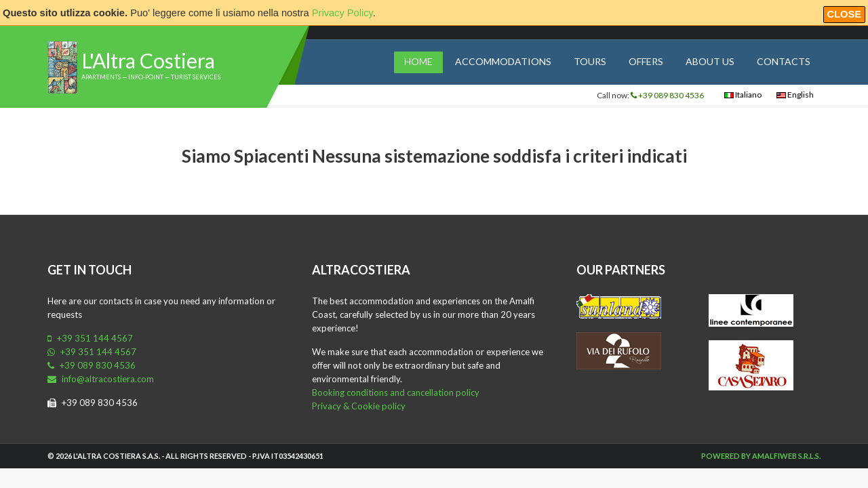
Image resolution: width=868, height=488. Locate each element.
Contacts (784, 61)
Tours (590, 61)
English (795, 95)
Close (845, 14)
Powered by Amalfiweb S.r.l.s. (761, 456)
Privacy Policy (342, 13)
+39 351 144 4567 (90, 338)
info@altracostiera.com (101, 379)
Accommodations (503, 61)
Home (418, 61)
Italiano (743, 95)
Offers (646, 61)
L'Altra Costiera (148, 60)
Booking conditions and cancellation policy (396, 392)
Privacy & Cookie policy (359, 406)
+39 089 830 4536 (667, 95)
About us (710, 61)
